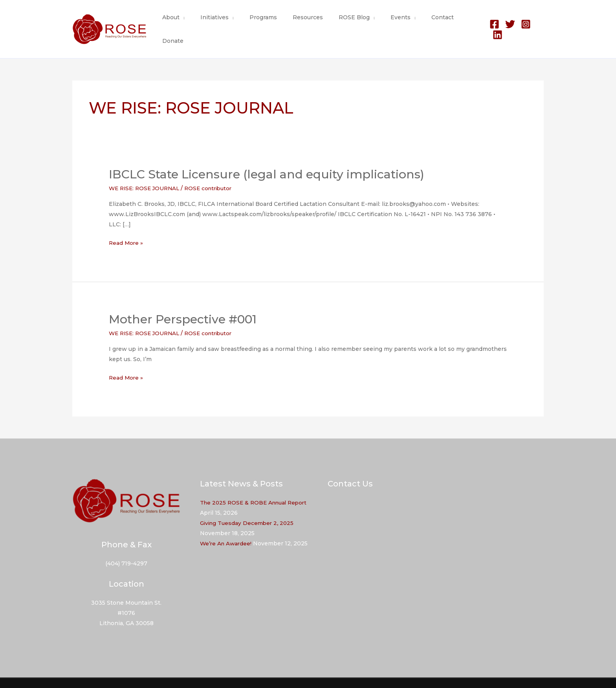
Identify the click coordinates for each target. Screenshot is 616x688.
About (187, 21)
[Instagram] (523, 21)
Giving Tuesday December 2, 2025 (249, 507)
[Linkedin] (539, 21)
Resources (309, 21)
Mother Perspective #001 (183, 303)
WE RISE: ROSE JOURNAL (146, 172)
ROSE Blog (351, 21)
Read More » (126, 227)
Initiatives (225, 21)
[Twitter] (507, 21)
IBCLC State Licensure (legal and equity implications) (267, 158)
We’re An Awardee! (227, 527)
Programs (269, 21)
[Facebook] (492, 21)
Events (393, 21)
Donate (463, 21)
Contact (430, 21)
